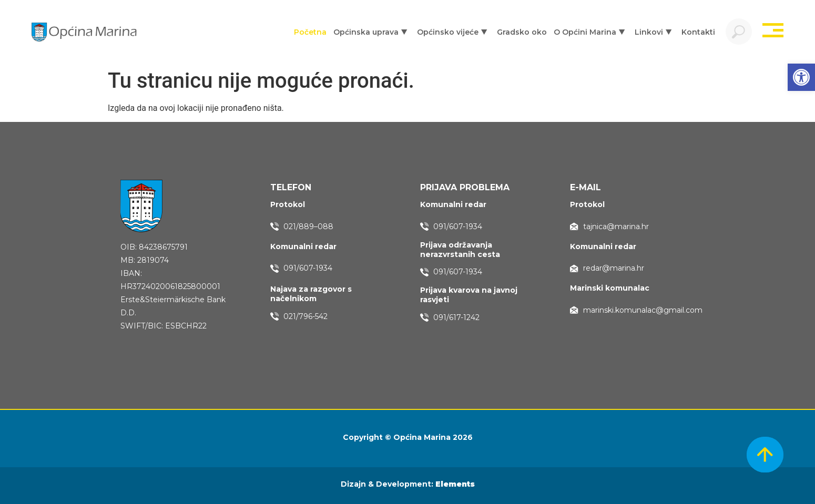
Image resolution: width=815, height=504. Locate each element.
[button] (801, 77)
